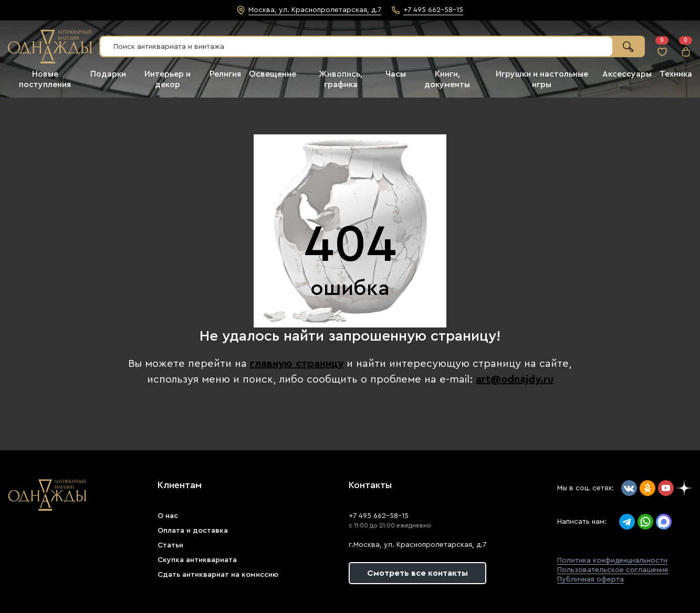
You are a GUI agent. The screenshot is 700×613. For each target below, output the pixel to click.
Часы (396, 74)
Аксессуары (627, 74)
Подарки (108, 74)
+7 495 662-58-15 (379, 516)
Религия (225, 74)
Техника (676, 74)
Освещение (273, 74)
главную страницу (297, 364)
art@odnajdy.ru (515, 379)
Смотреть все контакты (417, 573)
